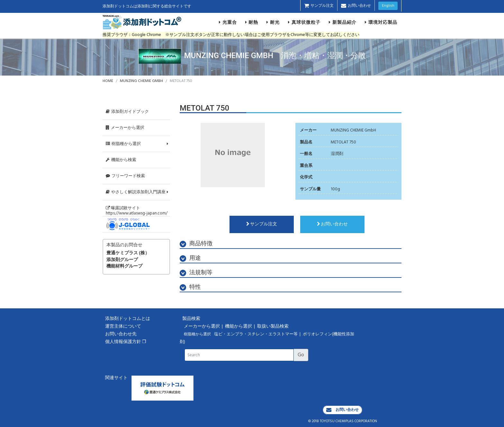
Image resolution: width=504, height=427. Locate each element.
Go (301, 355)
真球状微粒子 (304, 22)
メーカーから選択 (125, 128)
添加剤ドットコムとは (128, 319)
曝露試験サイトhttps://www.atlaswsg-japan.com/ (137, 211)
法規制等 (196, 273)
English (388, 6)
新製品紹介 (343, 22)
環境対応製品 (381, 22)
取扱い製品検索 (273, 327)
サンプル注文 (319, 6)
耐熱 (252, 22)
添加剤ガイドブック (127, 112)
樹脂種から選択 (123, 144)
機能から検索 (121, 160)
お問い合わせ (356, 6)
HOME (108, 81)
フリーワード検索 (125, 176)
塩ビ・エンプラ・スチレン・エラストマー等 (256, 334)
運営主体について (123, 327)
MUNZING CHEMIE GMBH (141, 81)
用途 (190, 258)
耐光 (273, 22)
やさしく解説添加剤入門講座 (136, 192)
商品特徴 (196, 244)
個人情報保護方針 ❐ (126, 342)
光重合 (228, 22)
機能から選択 (239, 327)
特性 (190, 287)
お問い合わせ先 (121, 334)
